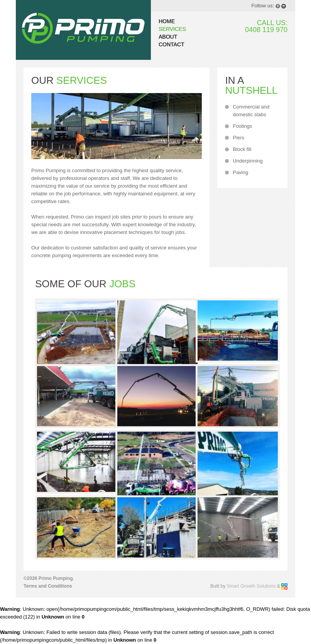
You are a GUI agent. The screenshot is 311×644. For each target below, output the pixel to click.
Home (167, 21)
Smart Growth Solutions (251, 586)
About (168, 37)
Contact (172, 44)
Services (172, 29)
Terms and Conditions (48, 586)
